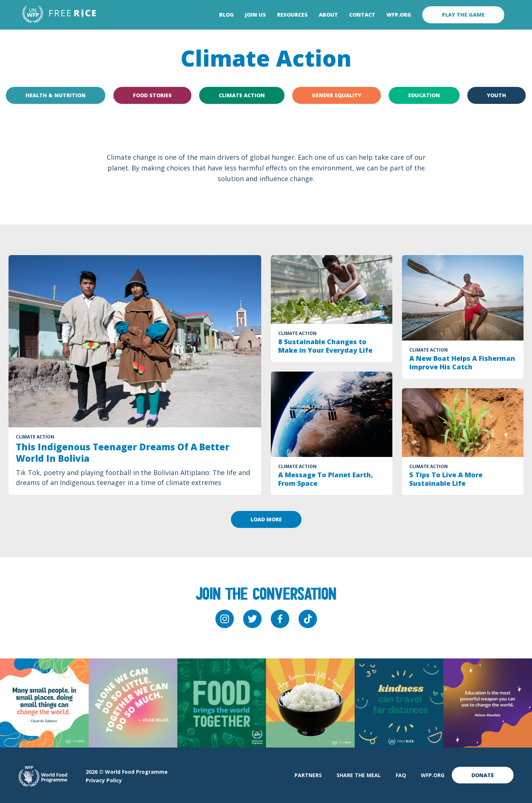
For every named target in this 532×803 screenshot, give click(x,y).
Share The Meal (359, 775)
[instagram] (225, 619)
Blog (226, 15)
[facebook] (280, 619)
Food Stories (152, 95)
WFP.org (399, 15)
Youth (497, 95)
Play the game (463, 15)
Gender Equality (337, 95)
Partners (308, 775)
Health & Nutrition (56, 95)
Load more (266, 519)
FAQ (401, 775)
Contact (362, 15)
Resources (292, 15)
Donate (483, 775)
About (328, 15)
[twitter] (252, 619)
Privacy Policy (104, 780)
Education (424, 95)
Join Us (255, 15)
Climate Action (242, 95)
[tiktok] (308, 619)
